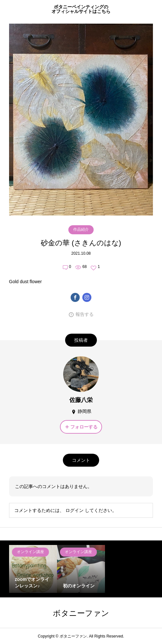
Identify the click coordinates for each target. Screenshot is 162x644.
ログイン (75, 510)
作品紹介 (81, 229)
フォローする (84, 427)
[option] (33, 569)
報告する (85, 314)
